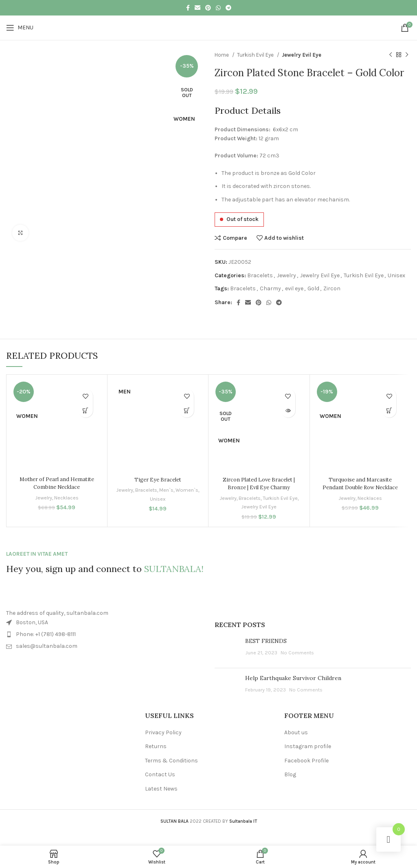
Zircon (332, 288)
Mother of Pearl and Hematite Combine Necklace (57, 483)
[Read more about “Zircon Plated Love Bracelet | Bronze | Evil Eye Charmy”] (288, 410)
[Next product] (407, 55)
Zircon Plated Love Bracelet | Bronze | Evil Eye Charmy (259, 484)
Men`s (180, 490)
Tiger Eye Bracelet (158, 479)
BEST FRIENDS (266, 641)
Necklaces (67, 498)
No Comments (297, 653)
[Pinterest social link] (208, 8)
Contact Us (160, 774)
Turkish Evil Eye (256, 55)
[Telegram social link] (228, 8)
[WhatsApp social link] (218, 8)
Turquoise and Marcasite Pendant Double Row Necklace (360, 484)
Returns (156, 746)
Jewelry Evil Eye (302, 55)
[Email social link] (198, 8)
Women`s (149, 499)
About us (296, 732)
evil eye (294, 288)
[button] (86, 410)
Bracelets (260, 275)
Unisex (396, 275)
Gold (313, 288)
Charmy (270, 288)
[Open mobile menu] (20, 28)
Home (222, 55)
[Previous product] (391, 55)
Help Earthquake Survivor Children (293, 678)
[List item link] (104, 634)
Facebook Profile (306, 761)
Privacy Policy (163, 732)
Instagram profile (308, 746)
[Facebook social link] (188, 8)
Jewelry (286, 275)
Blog (290, 774)
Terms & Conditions (171, 761)
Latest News (161, 789)
